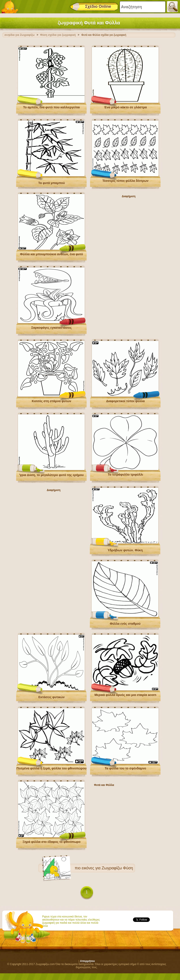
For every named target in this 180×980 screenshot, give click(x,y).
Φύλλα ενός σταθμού (125, 624)
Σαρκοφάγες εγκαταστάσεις (51, 328)
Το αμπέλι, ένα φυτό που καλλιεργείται (51, 107)
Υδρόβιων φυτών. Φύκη (125, 550)
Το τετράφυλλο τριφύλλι (126, 475)
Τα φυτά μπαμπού (51, 183)
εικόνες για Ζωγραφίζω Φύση (107, 868)
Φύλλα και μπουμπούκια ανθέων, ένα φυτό (51, 254)
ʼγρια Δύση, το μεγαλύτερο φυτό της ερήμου (51, 475)
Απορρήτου (87, 961)
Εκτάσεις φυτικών (51, 697)
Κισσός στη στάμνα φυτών (51, 401)
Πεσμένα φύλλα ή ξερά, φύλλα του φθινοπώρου (51, 768)
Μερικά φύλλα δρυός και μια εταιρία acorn (126, 695)
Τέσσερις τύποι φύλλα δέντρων (125, 181)
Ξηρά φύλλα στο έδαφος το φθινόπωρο (52, 842)
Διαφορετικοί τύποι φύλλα (125, 401)
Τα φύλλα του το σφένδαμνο (126, 768)
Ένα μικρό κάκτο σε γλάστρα (126, 107)
